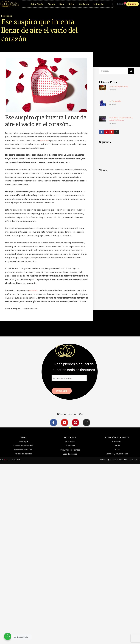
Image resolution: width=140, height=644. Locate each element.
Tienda (51, 4)
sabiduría (33, 290)
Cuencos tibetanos (118, 86)
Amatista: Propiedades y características (121, 119)
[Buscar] (131, 71)
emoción (44, 140)
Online (71, 4)
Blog (62, 4)
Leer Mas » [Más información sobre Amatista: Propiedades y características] (112, 123)
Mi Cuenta (99, 4)
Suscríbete (62, 391)
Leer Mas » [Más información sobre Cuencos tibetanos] (112, 90)
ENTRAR (132, 4)
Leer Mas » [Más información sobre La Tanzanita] (112, 104)
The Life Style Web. (10, 460)
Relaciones (7, 16)
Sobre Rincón (37, 4)
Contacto (84, 4)
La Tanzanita (115, 101)
